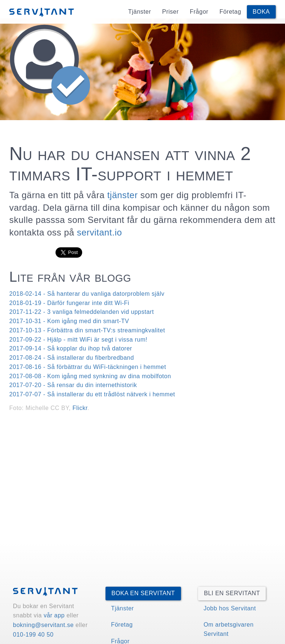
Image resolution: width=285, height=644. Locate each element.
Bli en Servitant (232, 593)
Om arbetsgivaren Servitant (229, 629)
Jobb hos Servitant (230, 608)
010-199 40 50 (33, 635)
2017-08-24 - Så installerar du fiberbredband (72, 358)
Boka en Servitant (143, 593)
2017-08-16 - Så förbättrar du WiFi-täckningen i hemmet (88, 367)
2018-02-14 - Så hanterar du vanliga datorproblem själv (87, 294)
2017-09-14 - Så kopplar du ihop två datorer (71, 348)
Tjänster (140, 12)
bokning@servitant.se (43, 625)
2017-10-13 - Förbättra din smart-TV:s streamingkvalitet (87, 330)
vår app (54, 615)
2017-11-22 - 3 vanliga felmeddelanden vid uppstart (82, 312)
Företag (230, 12)
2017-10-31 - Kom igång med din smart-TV (69, 321)
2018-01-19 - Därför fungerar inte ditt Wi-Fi (69, 303)
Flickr (80, 408)
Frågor (199, 12)
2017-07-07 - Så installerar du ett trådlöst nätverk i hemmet (92, 394)
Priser (170, 12)
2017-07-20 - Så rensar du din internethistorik (73, 385)
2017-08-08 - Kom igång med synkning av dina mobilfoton (90, 376)
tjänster (123, 195)
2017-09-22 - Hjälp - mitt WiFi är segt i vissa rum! (78, 340)
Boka (261, 12)
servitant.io (100, 232)
